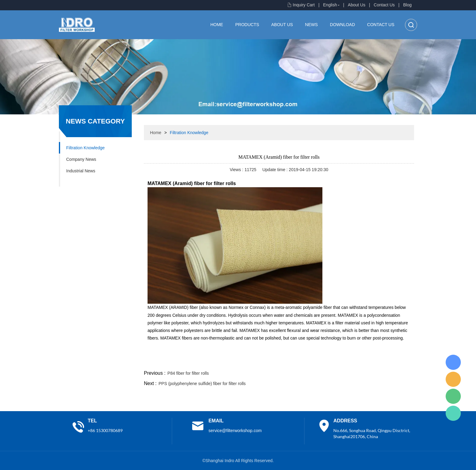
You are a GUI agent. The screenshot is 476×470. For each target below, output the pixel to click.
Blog (407, 5)
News (311, 25)
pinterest (371, 362)
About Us (357, 5)
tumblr (387, 362)
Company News (81, 159)
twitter (338, 362)
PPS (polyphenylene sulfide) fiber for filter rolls (202, 384)
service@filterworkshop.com (235, 431)
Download (342, 25)
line (322, 362)
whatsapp (354, 362)
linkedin (403, 362)
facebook (305, 362)
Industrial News (81, 171)
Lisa (453, 362)
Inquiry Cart (304, 5)
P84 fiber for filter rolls (188, 373)
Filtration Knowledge (85, 148)
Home (217, 25)
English (330, 5)
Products (247, 25)
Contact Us (384, 5)
